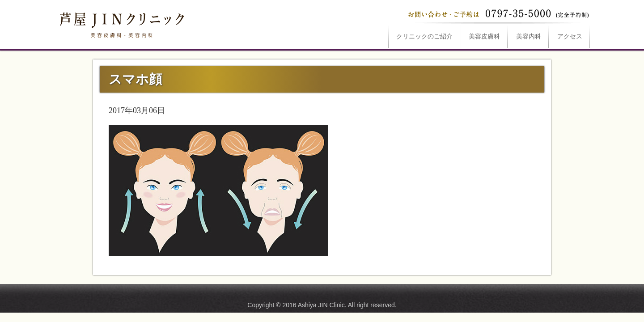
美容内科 (529, 36)
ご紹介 (424, 36)
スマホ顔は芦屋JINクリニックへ (121, 23)
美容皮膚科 (484, 36)
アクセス (570, 36)
